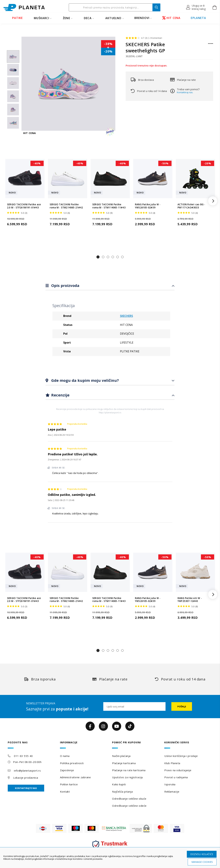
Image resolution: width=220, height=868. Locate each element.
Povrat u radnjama (176, 777)
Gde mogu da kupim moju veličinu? (84, 380)
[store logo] (24, 7)
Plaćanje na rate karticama (129, 770)
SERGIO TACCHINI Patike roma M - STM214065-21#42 (66, 206)
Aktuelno (113, 18)
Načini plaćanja (121, 756)
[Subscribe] (182, 706)
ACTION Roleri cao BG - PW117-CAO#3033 (191, 206)
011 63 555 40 (23, 756)
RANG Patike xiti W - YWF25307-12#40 (190, 600)
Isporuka (170, 784)
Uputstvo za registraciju (127, 777)
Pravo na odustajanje (178, 770)
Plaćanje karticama (124, 763)
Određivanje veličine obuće (129, 799)
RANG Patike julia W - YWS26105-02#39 (148, 206)
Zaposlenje (67, 770)
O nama (65, 756)
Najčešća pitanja (122, 792)
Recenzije (60, 395)
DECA (88, 18)
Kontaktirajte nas (26, 788)
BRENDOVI (142, 18)
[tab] (110, 286)
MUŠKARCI (42, 18)
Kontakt (65, 792)
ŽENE (67, 18)
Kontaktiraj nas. (185, 92)
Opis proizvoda (65, 285)
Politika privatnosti (72, 763)
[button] (196, 7)
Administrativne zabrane (75, 777)
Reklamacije (172, 792)
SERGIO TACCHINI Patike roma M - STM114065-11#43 (109, 206)
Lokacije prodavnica (26, 778)
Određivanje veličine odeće (129, 806)
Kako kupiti (119, 784)
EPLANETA (198, 18)
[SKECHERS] (211, 45)
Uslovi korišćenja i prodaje (181, 756)
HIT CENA (172, 18)
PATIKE (17, 18)
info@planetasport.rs (27, 771)
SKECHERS (126, 316)
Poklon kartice (69, 784)
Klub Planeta (172, 763)
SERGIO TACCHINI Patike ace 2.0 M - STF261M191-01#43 (24, 206)
